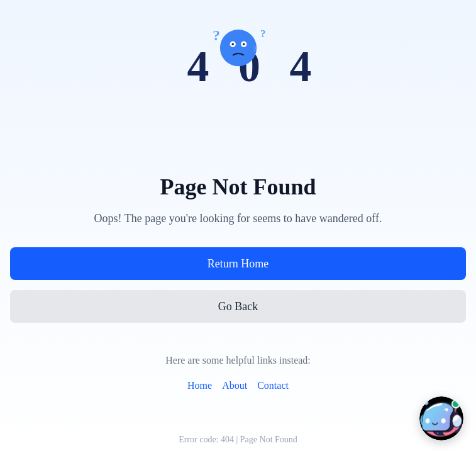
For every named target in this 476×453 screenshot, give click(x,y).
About (235, 385)
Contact (273, 385)
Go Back (238, 306)
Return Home (238, 264)
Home (200, 385)
